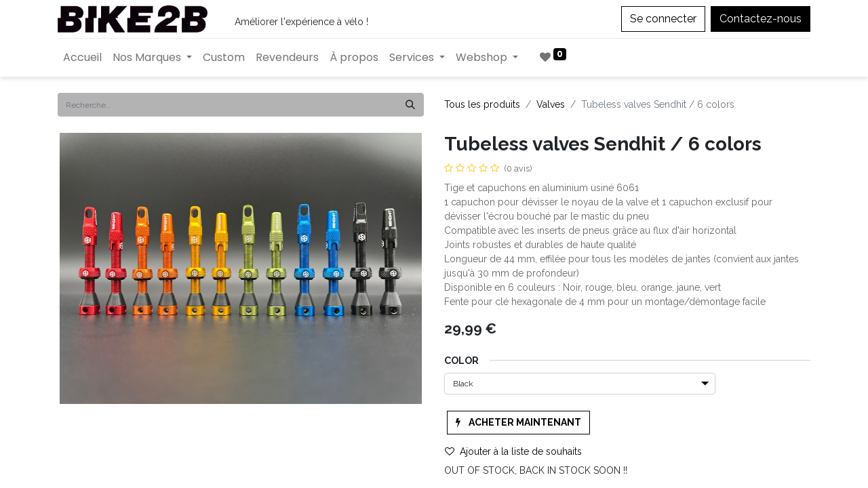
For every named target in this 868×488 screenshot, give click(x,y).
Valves (551, 104)
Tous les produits (482, 104)
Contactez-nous (761, 19)
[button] (518, 423)
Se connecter (663, 19)
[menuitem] (82, 58)
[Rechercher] (410, 105)
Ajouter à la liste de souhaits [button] (513, 451)
